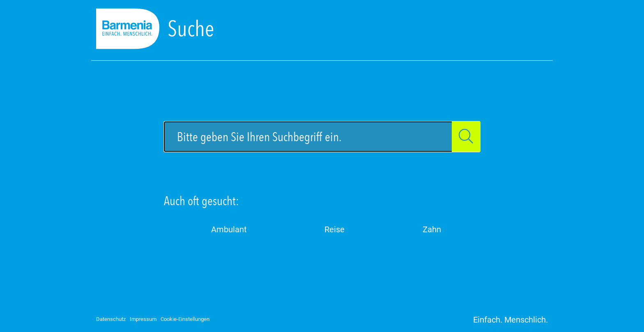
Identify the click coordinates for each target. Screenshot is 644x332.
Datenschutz (111, 319)
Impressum (143, 319)
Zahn (432, 229)
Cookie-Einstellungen (185, 319)
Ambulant (229, 229)
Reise (335, 229)
